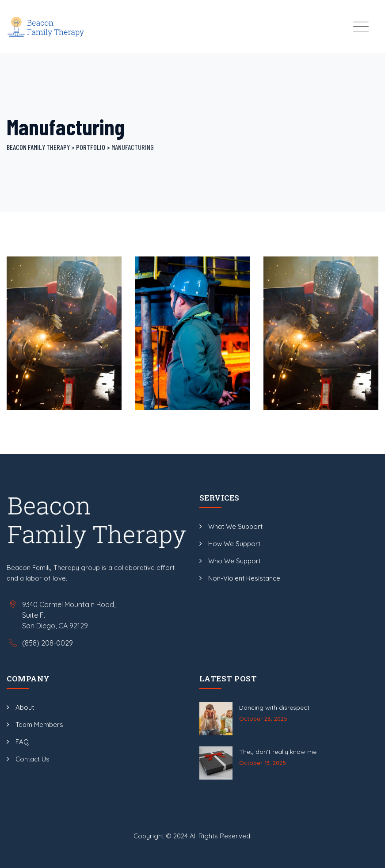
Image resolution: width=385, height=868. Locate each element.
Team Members (39, 725)
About (25, 707)
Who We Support (234, 561)
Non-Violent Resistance (244, 578)
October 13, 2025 (263, 763)
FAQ (22, 742)
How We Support (234, 544)
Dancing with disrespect (274, 707)
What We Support (235, 526)
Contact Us (32, 759)
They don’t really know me (278, 752)
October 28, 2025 (263, 719)
